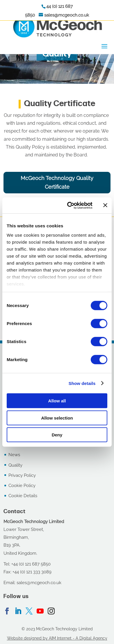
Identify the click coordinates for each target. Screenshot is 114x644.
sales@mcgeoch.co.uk (67, 15)
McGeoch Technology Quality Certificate (57, 183)
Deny (57, 435)
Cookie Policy (22, 486)
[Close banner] (105, 205)
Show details (82, 383)
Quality (15, 465)
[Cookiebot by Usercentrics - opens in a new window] (69, 205)
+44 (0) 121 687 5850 (31, 564)
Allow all (57, 401)
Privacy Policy (22, 475)
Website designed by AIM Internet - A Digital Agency (57, 638)
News (14, 455)
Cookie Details (23, 496)
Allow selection (57, 418)
